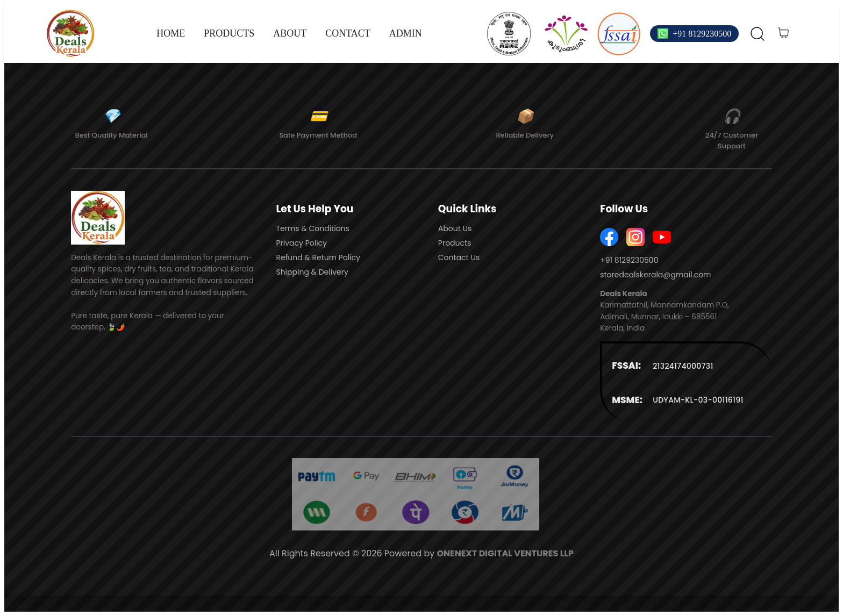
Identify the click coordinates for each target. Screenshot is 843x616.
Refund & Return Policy (318, 257)
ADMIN (406, 33)
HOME (171, 33)
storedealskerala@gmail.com (655, 275)
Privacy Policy (301, 243)
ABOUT (290, 33)
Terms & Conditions (312, 228)
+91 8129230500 (702, 34)
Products (455, 243)
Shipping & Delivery (312, 272)
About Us (455, 228)
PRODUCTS (229, 33)
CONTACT (348, 33)
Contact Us (459, 257)
